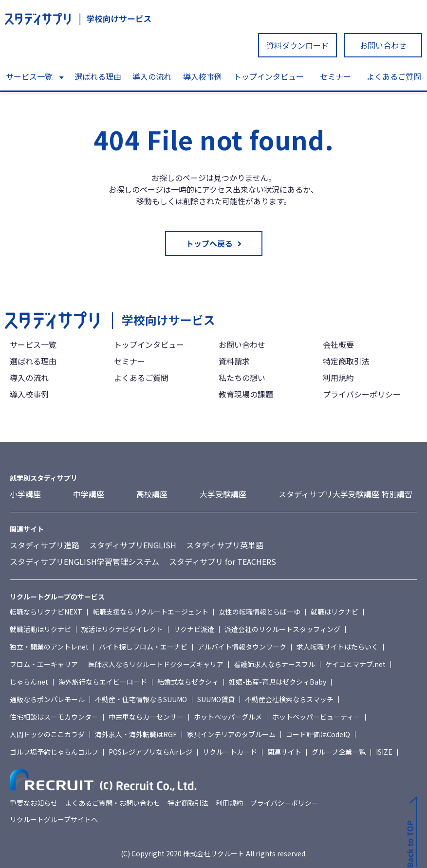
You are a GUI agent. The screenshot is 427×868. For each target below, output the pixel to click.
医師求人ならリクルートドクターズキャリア (156, 664)
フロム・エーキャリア (44, 664)
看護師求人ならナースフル (274, 664)
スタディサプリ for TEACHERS (223, 561)
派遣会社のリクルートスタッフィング (282, 629)
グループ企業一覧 (339, 752)
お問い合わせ (383, 45)
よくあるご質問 (394, 76)
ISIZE (384, 752)
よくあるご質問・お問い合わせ (112, 803)
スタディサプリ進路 (45, 545)
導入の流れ (152, 76)
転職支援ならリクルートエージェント (150, 612)
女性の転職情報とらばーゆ (260, 612)
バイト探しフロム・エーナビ (143, 647)
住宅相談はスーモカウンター (54, 717)
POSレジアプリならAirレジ (150, 752)
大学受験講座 (223, 494)
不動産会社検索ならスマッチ (289, 699)
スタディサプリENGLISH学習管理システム (84, 561)
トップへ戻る (209, 243)
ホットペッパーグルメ (228, 717)
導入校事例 (203, 76)
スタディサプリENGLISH (133, 545)
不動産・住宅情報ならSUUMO (141, 699)
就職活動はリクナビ (40, 629)
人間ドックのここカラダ (47, 734)
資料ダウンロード (297, 45)
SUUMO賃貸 (216, 699)
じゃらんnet (29, 682)
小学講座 (25, 494)
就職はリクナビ (334, 612)
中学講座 (89, 494)
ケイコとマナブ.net (355, 664)
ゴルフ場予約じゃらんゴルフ (54, 752)
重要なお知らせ (34, 803)
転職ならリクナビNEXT (46, 612)
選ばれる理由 (98, 76)
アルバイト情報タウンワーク (242, 647)
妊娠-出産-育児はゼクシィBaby (278, 682)
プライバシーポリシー (362, 394)
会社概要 (338, 344)
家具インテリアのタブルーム (231, 734)
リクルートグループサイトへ (54, 819)
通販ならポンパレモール (47, 699)
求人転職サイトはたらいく (337, 647)
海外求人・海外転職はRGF (136, 734)
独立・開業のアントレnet (49, 647)
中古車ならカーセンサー (146, 717)
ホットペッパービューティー (316, 717)
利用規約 (338, 378)
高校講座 (152, 494)
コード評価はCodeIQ (318, 734)
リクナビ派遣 (194, 629)
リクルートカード (230, 752)
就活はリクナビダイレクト (122, 629)
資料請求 (234, 361)
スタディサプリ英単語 (225, 545)
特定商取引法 (346, 361)
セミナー (335, 76)
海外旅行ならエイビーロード (103, 682)
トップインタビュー (269, 76)
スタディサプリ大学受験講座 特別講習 (345, 494)
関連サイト (284, 752)
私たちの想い (242, 378)
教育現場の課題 (246, 394)
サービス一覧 (29, 76)
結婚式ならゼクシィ (188, 682)
